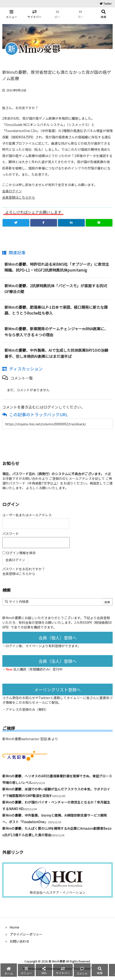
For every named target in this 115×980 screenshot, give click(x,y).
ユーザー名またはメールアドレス (27, 515)
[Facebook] (44, 223)
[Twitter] (16, 223)
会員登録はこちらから (19, 197)
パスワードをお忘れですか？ (24, 569)
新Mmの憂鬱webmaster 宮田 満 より (30, 739)
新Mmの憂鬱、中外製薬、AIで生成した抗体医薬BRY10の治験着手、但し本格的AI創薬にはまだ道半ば (56, 353)
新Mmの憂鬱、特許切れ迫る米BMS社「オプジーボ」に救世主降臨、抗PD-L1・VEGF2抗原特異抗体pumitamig (57, 267)
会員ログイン (12, 191)
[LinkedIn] (71, 223)
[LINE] (99, 223)
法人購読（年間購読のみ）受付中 (38, 669)
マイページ (34, 646)
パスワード (11, 534)
